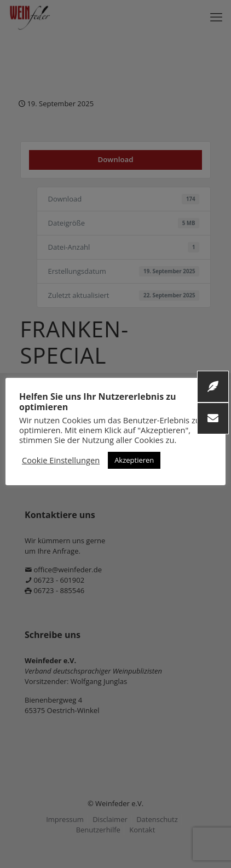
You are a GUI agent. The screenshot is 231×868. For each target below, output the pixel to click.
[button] (213, 418)
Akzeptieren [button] (134, 460)
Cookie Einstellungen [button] (61, 460)
